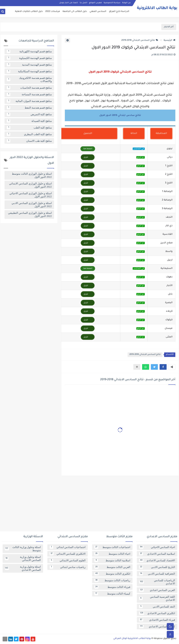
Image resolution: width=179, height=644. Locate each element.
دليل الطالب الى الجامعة (75, 12)
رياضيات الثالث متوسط (112, 580)
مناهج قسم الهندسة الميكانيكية (29, 71)
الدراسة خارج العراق (119, 12)
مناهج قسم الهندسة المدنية (29, 65)
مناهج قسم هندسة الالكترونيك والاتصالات (29, 80)
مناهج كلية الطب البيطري (29, 134)
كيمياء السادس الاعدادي (157, 627)
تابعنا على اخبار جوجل (69, 3)
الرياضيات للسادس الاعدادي (157, 582)
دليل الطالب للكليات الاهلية (29, 12)
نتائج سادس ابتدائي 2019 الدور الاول (120, 115)
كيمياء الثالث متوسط (112, 594)
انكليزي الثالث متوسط (112, 574)
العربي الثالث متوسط (112, 567)
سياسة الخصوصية (112, 3)
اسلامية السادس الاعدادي (157, 554)
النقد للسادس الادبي (157, 607)
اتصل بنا (83, 3)
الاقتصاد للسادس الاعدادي (157, 560)
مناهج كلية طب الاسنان (29, 141)
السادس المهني (98, 12)
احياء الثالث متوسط (112, 554)
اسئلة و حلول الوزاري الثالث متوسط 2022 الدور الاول (32, 175)
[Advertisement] (89, 505)
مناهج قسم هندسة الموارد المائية (29, 101)
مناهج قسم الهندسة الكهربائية (29, 51)
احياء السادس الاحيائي (157, 547)
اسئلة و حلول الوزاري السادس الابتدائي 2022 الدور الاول (30, 185)
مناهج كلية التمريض (29, 114)
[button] (163, 367)
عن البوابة (126, 3)
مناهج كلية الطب (29, 128)
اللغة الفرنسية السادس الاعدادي (157, 598)
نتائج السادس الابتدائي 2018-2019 (140, 40)
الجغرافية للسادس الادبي (157, 574)
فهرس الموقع (95, 3)
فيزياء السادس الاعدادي (157, 620)
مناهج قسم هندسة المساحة (29, 94)
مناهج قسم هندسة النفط (29, 108)
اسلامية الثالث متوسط (112, 560)
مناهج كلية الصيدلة (29, 121)
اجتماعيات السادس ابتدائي (68, 547)
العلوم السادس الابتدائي (68, 560)
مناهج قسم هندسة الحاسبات (29, 88)
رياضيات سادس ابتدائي (68, 567)
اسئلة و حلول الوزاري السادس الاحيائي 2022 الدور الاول (31, 195)
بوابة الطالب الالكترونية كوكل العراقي (132, 639)
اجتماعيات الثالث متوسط (112, 547)
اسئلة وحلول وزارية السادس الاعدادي (23, 568)
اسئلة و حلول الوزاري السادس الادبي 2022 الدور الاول (32, 205)
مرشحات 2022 (53, 12)
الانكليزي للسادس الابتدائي (68, 554)
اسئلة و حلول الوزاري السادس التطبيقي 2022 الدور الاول (30, 214)
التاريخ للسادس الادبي (157, 567)
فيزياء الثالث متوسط (112, 587)
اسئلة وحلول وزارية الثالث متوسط (23, 549)
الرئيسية (169, 40)
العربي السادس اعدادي (157, 590)
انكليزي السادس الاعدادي (157, 613)
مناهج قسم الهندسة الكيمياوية (29, 58)
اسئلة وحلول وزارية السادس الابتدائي (23, 559)
